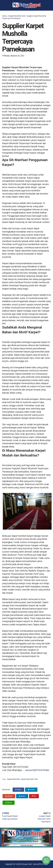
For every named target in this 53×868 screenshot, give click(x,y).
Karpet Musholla (14, 779)
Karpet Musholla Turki (17, 16)
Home (4, 16)
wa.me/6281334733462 (37, 770)
